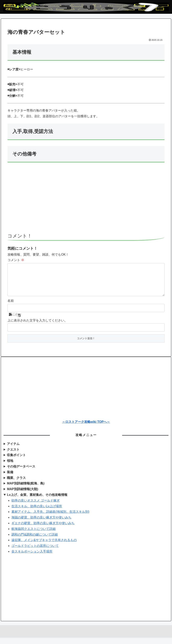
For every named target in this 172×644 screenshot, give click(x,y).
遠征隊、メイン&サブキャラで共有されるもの (44, 546)
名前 (11, 307)
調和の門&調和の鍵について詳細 (35, 541)
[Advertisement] (86, 200)
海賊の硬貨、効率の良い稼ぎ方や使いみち (41, 524)
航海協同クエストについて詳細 (33, 535)
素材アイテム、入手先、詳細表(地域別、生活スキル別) (50, 518)
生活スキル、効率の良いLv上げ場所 (37, 512)
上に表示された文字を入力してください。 (37, 327)
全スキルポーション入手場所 (32, 558)
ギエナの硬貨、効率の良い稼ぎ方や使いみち (43, 529)
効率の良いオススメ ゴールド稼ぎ (35, 507)
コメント (16, 260)
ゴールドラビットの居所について (35, 552)
